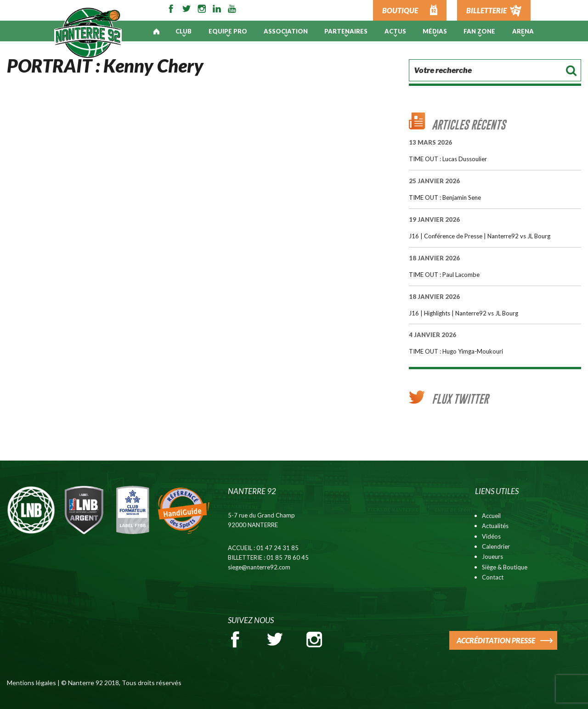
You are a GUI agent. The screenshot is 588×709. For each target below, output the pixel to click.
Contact (493, 577)
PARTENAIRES (346, 31)
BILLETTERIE (486, 10)
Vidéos (491, 536)
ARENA (523, 31)
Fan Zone (479, 31)
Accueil (491, 516)
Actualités (495, 526)
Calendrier (496, 546)
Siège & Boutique (505, 567)
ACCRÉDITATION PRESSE (496, 640)
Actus (395, 31)
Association (286, 31)
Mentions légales (31, 683)
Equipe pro (228, 31)
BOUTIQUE (400, 10)
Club (184, 31)
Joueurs (492, 557)
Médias (435, 31)
